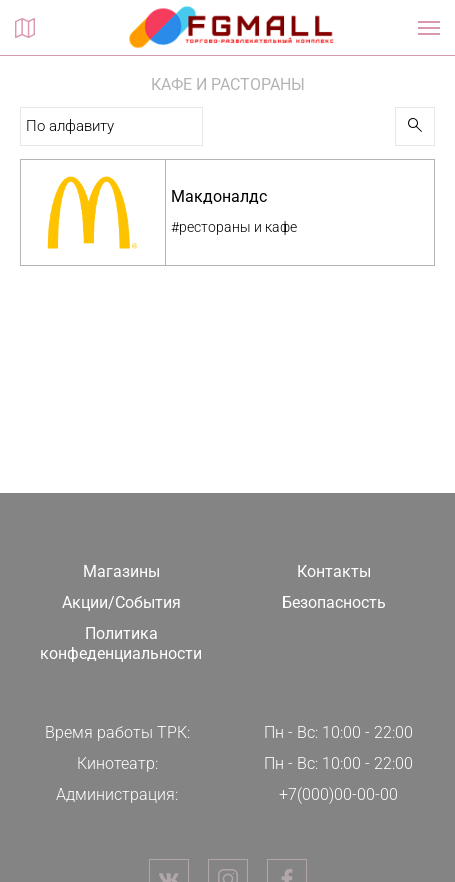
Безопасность (334, 602)
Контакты (334, 571)
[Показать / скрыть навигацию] (429, 28)
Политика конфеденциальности (121, 644)
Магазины (121, 571)
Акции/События (121, 602)
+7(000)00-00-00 (338, 794)
